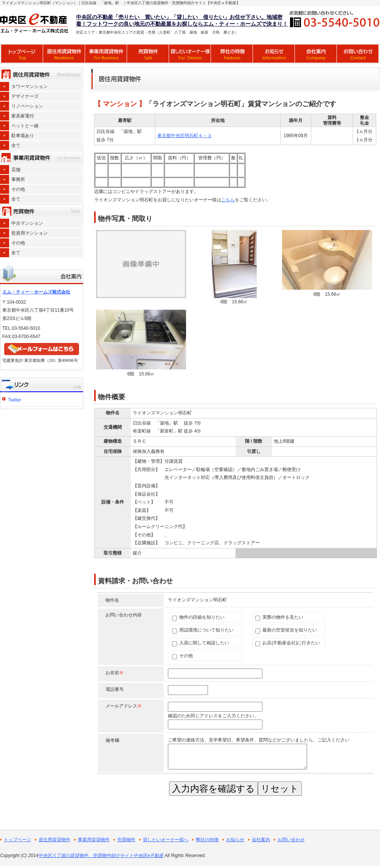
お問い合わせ (291, 840)
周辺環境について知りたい (203, 630)
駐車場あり (23, 136)
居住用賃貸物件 (54, 840)
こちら (228, 200)
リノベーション (27, 106)
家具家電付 (23, 116)
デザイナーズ (25, 96)
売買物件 (126, 840)
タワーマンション (29, 86)
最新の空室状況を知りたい (286, 630)
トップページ (17, 840)
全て (16, 145)
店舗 (16, 170)
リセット (280, 788)
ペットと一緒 (25, 126)
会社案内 (261, 840)
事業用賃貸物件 (94, 840)
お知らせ (235, 840)
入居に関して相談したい (201, 643)
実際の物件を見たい (279, 617)
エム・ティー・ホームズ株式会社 (36, 292)
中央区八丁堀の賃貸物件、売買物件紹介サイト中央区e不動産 (101, 856)
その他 (182, 656)
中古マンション (27, 223)
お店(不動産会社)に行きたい (288, 643)
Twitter (15, 400)
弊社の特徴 (207, 840)
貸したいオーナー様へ (166, 840)
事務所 (18, 179)
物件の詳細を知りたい (198, 617)
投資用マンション (29, 233)
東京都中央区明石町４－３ (185, 136)
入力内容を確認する (213, 788)
